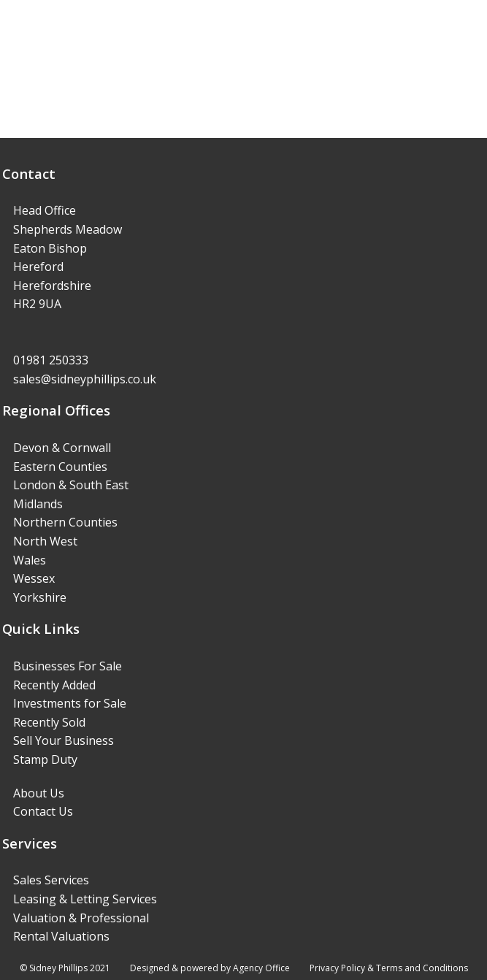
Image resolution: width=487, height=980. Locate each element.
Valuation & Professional (81, 918)
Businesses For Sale (68, 666)
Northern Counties (65, 522)
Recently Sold (49, 722)
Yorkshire (40, 597)
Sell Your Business (64, 740)
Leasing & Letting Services (85, 899)
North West (45, 541)
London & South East (71, 485)
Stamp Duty (45, 759)
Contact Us (43, 811)
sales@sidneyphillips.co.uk (85, 379)
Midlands (38, 504)
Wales (30, 560)
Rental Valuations (61, 936)
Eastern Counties (60, 467)
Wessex (34, 578)
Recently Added (54, 685)
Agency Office (261, 968)
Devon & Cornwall (62, 448)
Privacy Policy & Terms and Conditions (389, 968)
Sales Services (51, 880)
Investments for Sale (70, 703)
